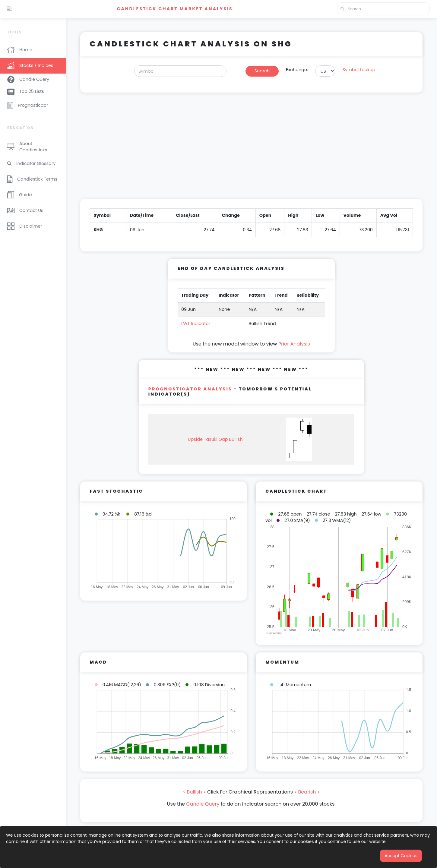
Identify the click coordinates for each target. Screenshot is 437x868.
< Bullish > (194, 792)
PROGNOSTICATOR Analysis (190, 389)
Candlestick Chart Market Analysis (175, 9)
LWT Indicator (196, 324)
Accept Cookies (401, 856)
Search (262, 71)
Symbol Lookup (359, 70)
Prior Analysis (294, 344)
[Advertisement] (251, 149)
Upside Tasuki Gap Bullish (215, 439)
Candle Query (203, 804)
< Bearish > (307, 792)
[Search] (180, 71)
